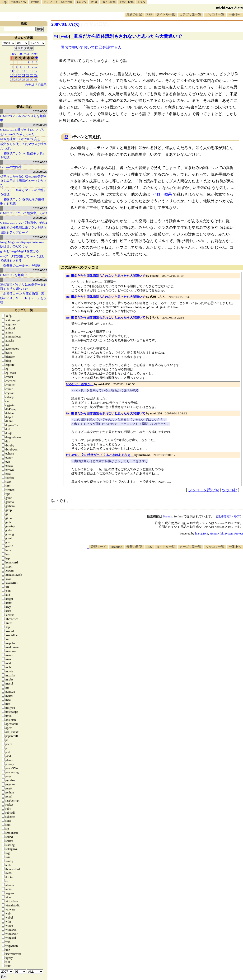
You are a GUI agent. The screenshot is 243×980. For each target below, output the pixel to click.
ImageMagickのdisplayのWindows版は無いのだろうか (22, 244)
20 (20, 75)
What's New (19, 2)
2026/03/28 (40, 162)
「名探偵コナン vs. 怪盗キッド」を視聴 (23, 155)
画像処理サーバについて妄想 (20, 139)
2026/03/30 (40, 111)
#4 (56, 36)
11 (12, 71)
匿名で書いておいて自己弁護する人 (91, 47)
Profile (35, 2)
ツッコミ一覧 (215, 14)
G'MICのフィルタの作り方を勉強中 (23, 118)
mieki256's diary (230, 8)
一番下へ (235, 14)
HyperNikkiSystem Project (226, 533)
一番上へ (235, 547)
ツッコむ (229, 490)
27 (20, 79)
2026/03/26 (40, 208)
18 (12, 75)
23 (32, 75)
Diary (142, 2)
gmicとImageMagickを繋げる (20, 251)
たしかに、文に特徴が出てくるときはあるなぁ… (100, 455)
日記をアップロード (14, 232)
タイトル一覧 (166, 14)
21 (24, 75)
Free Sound (109, 2)
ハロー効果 (162, 194)
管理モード (98, 547)
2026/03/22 (40, 280)
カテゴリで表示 (36, 85)
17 (36, 71)
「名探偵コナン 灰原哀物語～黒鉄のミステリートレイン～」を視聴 (23, 298)
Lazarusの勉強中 (11, 167)
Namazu (168, 516)
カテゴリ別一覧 (190, 14)
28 (24, 79)
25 (12, 79)
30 (32, 79)
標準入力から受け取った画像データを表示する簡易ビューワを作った (23, 181)
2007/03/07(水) (65, 24)
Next (34, 54)
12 (16, 71)
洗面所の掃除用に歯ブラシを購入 (23, 227)
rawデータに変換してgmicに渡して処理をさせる (23, 258)
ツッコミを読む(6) (204, 490)
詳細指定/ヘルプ (229, 516)
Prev (13, 54)
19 (16, 75)
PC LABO (50, 2)
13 (20, 71)
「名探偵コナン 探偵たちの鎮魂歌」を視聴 (22, 201)
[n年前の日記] (95, 24)
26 (16, 79)
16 (32, 71)
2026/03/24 (40, 237)
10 (36, 67)
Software (67, 2)
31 (36, 79)
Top (4, 2)
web (65, 36)
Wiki (94, 2)
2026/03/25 (40, 218)
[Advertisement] (157, 564)
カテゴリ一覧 (24, 310)
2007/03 (24, 54)
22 (28, 75)
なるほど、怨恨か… (80, 384)
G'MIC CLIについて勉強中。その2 (24, 223)
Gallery (82, 2)
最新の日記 (134, 14)
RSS (149, 14)
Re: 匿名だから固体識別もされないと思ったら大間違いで (105, 276)
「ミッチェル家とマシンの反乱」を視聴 (23, 192)
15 (28, 71)
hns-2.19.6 (202, 533)
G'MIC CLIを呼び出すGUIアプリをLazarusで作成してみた (23, 132)
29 (28, 79)
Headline (116, 547)
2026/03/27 (40, 172)
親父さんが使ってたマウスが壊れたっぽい (23, 146)
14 (24, 71)
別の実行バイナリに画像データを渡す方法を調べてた (23, 287)
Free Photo (127, 2)
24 (36, 75)
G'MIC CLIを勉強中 (14, 275)
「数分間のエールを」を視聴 (20, 265)
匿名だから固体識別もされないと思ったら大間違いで (128, 36)
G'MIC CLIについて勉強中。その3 (24, 213)
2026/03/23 (40, 270)
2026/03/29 (40, 125)
